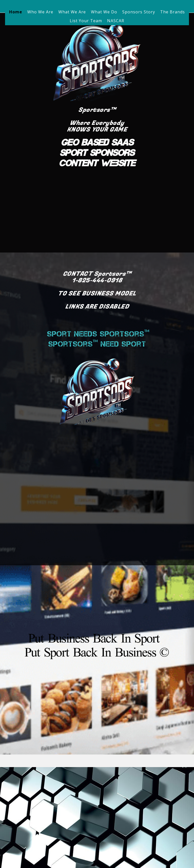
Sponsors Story (139, 12)
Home (16, 12)
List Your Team (86, 21)
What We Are (72, 12)
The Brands (173, 12)
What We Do (104, 12)
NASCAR (116, 21)
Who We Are (40, 12)
